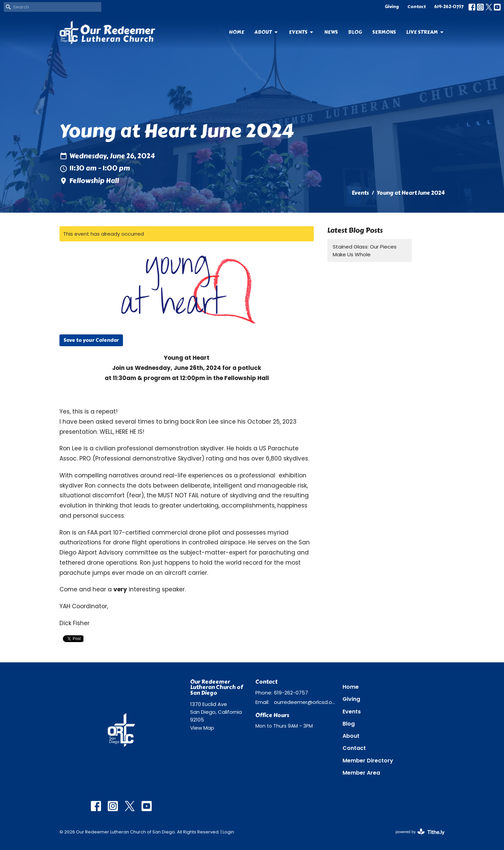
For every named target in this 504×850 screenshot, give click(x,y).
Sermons (384, 32)
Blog (355, 32)
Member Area (361, 773)
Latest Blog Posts (355, 230)
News (331, 32)
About (267, 32)
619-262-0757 (449, 7)
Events (301, 32)
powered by (420, 832)
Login (228, 832)
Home (237, 32)
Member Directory (368, 761)
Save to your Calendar (91, 340)
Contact (417, 7)
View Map (202, 728)
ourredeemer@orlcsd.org (305, 702)
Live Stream (425, 32)
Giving (392, 7)
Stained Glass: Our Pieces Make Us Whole (365, 251)
